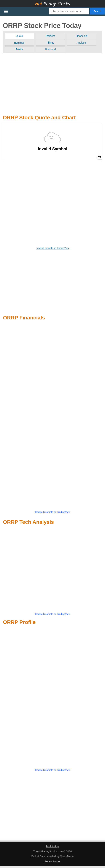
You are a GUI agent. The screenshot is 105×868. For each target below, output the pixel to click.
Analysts (82, 43)
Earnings (19, 43)
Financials (81, 36)
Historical (50, 49)
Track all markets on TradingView (53, 248)
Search (97, 11)
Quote (19, 36)
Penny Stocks (52, 861)
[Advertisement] (50, 83)
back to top (53, 846)
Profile (19, 49)
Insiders (50, 36)
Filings (50, 43)
